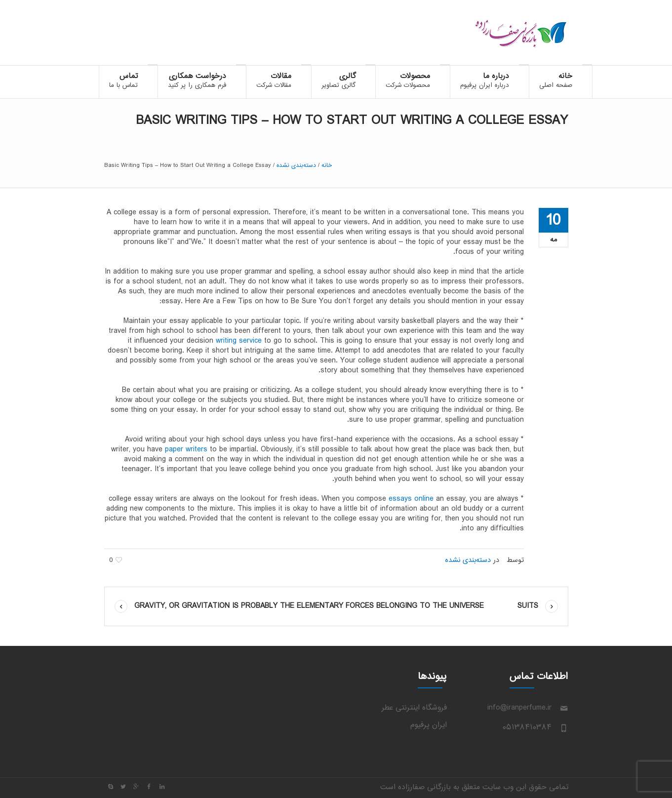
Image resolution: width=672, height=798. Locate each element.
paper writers (186, 450)
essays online (411, 499)
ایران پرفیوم (429, 725)
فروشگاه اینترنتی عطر (414, 708)
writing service (239, 341)
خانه (327, 165)
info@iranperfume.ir (519, 708)
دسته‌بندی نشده (296, 165)
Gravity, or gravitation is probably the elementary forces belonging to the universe (309, 606)
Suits (528, 606)
